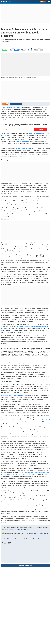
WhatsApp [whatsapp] (5, 49)
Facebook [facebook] (17, 49)
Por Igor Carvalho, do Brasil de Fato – (12, 108)
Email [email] (23, 49)
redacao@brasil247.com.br (24, 529)
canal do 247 (43, 533)
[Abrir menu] (2, 2)
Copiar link (36, 49)
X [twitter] (11, 49)
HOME (2, 26)
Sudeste (7, 26)
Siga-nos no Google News (16, 104)
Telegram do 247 (33, 533)
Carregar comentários (25, 565)
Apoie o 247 (5, 104)
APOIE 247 (43, 2)
